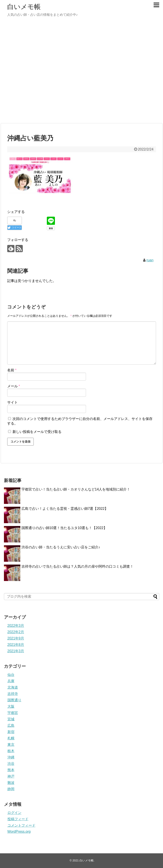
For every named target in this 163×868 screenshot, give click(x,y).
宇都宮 (13, 713)
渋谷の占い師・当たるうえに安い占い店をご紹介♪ (61, 547)
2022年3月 (16, 626)
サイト (12, 402)
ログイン (14, 813)
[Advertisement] (48, 72)
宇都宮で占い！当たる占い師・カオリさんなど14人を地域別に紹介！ (76, 489)
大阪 (11, 706)
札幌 (11, 738)
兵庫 (11, 681)
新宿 (11, 732)
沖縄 (11, 757)
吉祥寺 (13, 694)
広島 (11, 725)
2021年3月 (16, 651)
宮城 (11, 719)
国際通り (14, 700)
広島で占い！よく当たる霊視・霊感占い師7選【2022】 (65, 509)
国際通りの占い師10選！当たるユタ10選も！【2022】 (64, 528)
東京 (11, 745)
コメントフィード (21, 825)
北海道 (13, 687)
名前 (12, 370)
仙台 (11, 675)
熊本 (11, 770)
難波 (11, 783)
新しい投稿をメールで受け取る (37, 432)
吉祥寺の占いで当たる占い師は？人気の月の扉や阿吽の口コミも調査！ (77, 566)
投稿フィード (18, 819)
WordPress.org (19, 832)
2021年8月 (16, 645)
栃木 (11, 751)
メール (14, 386)
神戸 (11, 776)
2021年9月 (16, 638)
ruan (150, 260)
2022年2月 (16, 632)
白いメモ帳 (24, 7)
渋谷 (11, 764)
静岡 (11, 789)
